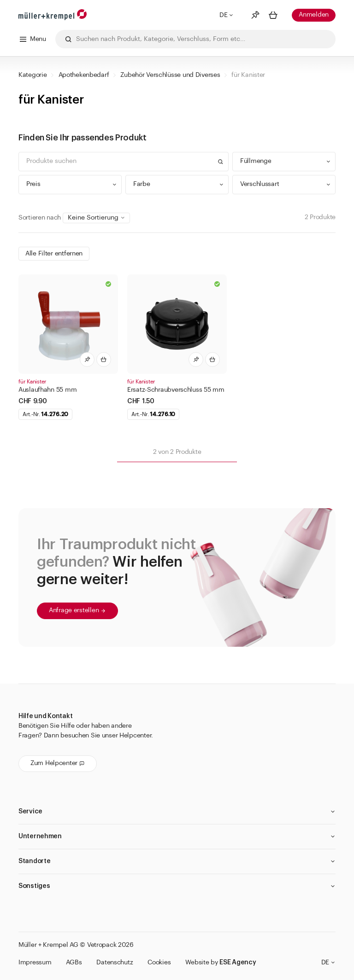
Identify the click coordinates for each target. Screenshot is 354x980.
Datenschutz (115, 963)
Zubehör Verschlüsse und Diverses (170, 75)
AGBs (74, 963)
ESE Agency (238, 963)
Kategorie (32, 75)
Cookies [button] (159, 963)
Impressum (35, 963)
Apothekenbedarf (84, 75)
